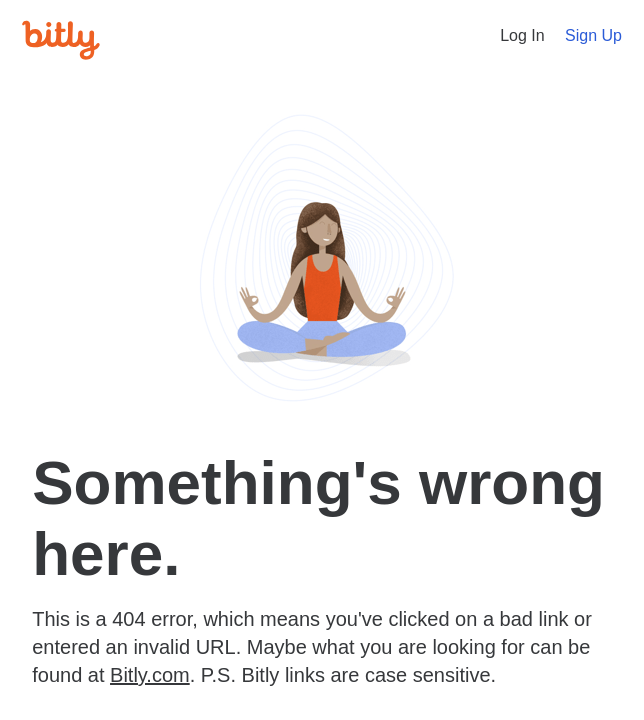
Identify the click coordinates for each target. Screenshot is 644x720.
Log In (522, 35)
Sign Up (593, 35)
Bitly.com (150, 675)
